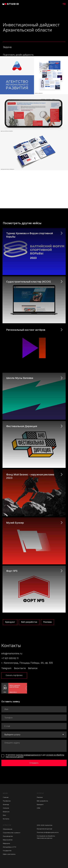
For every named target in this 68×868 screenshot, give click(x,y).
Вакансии (6, 812)
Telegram (6, 668)
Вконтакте (20, 668)
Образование (8, 829)
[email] (34, 726)
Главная (6, 797)
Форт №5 (12, 571)
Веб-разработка (29, 622)
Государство (7, 851)
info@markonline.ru (12, 653)
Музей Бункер (15, 523)
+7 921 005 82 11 (10, 658)
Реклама (47, 622)
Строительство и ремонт (12, 833)
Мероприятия (8, 840)
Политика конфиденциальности (48, 832)
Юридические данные (44, 829)
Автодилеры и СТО (10, 847)
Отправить (34, 763)
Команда (6, 804)
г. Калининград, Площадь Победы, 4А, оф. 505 (27, 663)
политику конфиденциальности (28, 755)
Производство (8, 836)
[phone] (34, 718)
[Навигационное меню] (64, 4)
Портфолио (7, 801)
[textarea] (34, 746)
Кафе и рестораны (9, 854)
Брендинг (10, 622)
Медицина (6, 843)
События (6, 808)
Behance (33, 668)
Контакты (6, 819)
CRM (38, 808)
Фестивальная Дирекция (22, 426)
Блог (4, 815)
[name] (34, 709)
